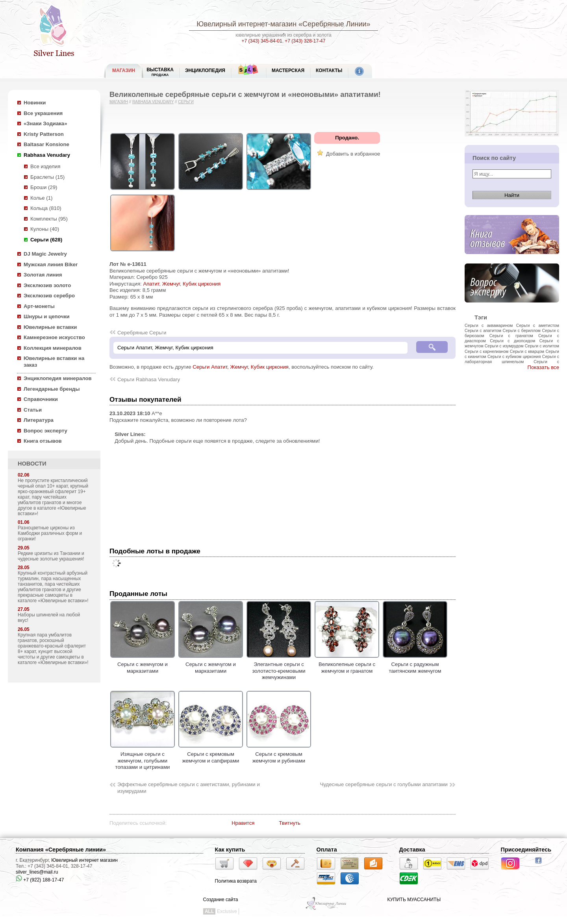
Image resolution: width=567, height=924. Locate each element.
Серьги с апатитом (483, 330)
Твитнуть (290, 823)
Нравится (243, 823)
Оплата (327, 850)
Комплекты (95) (49, 219)
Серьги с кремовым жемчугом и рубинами (279, 754)
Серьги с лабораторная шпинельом (512, 359)
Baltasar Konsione (46, 144)
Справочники (41, 399)
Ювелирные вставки (50, 327)
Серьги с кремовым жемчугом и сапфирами (211, 754)
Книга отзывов (43, 441)
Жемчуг (171, 284)
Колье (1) (41, 198)
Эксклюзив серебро (49, 296)
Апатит (151, 284)
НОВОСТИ (32, 464)
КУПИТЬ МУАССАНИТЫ (414, 900)
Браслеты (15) (47, 177)
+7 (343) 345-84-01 (262, 41)
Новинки (35, 103)
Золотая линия (43, 275)
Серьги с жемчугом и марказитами (143, 664)
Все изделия (45, 166)
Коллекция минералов (53, 348)
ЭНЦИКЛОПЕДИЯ (205, 71)
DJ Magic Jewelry (45, 254)
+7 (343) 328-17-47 (305, 41)
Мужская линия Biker (51, 264)
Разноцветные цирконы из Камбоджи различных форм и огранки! (50, 533)
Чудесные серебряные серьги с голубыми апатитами (384, 784)
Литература (39, 420)
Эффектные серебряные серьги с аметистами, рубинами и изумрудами (189, 788)
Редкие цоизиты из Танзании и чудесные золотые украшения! (51, 556)
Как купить (230, 850)
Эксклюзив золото (47, 285)
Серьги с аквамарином (489, 325)
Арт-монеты (39, 306)
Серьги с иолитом (542, 346)
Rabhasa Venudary (47, 155)
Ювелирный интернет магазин (84, 860)
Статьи (33, 410)
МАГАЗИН (124, 71)
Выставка (160, 72)
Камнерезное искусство (54, 337)
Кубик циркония (202, 284)
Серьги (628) (46, 240)
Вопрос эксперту (45, 431)
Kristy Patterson (44, 134)
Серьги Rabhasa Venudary (149, 379)
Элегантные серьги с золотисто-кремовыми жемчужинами (279, 668)
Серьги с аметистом (538, 325)
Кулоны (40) (45, 229)
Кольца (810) (46, 208)
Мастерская (288, 71)
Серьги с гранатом (511, 336)
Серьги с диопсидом (512, 341)
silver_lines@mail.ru (37, 872)
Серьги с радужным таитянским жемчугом (415, 664)
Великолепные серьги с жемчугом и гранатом (347, 664)
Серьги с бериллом (522, 330)
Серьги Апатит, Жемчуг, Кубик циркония (241, 367)
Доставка (412, 850)
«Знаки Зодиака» (45, 123)
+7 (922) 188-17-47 (40, 880)
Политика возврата (236, 881)
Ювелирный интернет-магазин (246, 24)
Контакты (329, 71)
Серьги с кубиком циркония (514, 356)
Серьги (186, 102)
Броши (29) (44, 187)
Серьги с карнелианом (486, 351)
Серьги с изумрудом (504, 346)
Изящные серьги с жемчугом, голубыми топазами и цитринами (143, 758)
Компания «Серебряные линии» (61, 850)
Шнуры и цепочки (47, 316)
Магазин (119, 102)
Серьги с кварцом (527, 351)
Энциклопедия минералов (58, 378)
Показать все (543, 367)
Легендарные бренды (52, 389)
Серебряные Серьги (142, 333)
